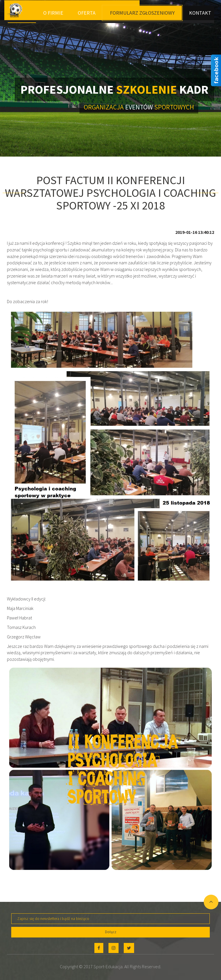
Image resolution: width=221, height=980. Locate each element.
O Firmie (53, 13)
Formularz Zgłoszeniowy (142, 13)
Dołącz (111, 932)
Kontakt (200, 13)
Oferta (87, 13)
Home (22, 13)
